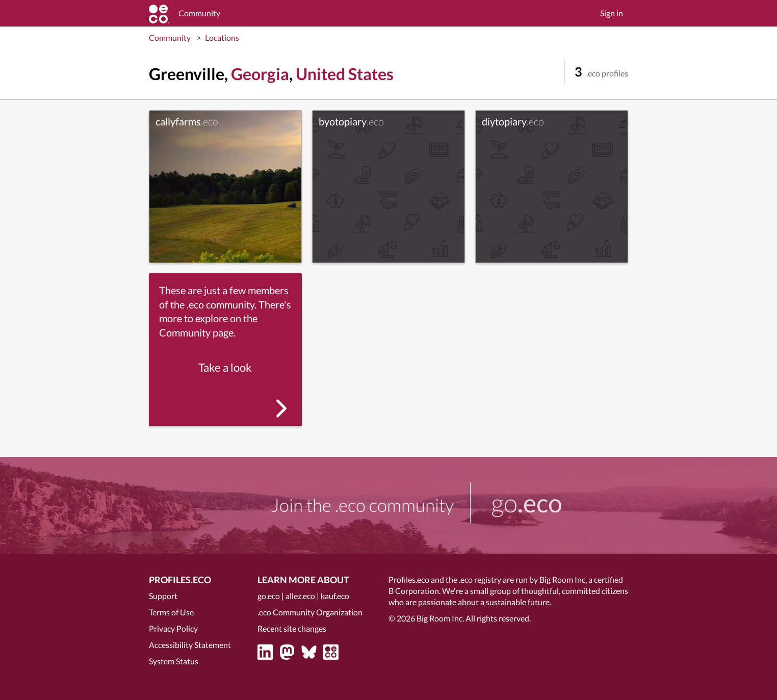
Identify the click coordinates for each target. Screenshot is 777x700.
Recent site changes (292, 628)
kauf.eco (335, 596)
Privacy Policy (173, 628)
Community (170, 37)
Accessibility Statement (190, 645)
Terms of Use (171, 612)
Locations (222, 37)
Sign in (612, 13)
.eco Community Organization (310, 612)
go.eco (269, 596)
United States (345, 74)
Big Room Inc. (440, 618)
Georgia (260, 74)
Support (163, 596)
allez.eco (300, 596)
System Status (174, 661)
